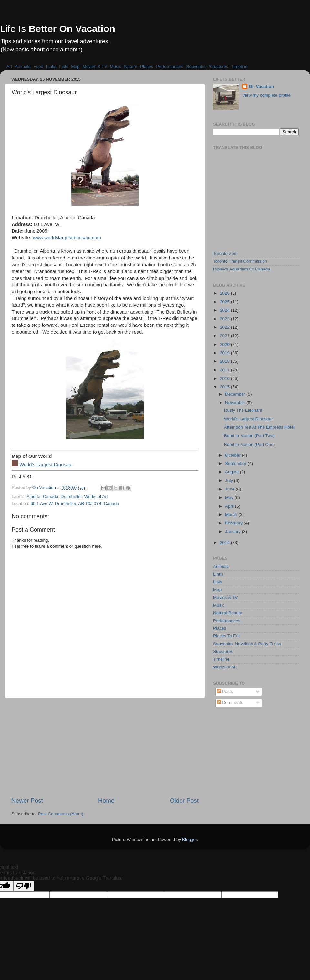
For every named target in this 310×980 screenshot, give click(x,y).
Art (9, 66)
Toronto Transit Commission (240, 261)
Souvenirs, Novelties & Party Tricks (247, 644)
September (236, 463)
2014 (225, 542)
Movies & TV (95, 66)
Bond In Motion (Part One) (250, 444)
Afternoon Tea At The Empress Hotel (259, 427)
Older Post (184, 801)
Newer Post (27, 801)
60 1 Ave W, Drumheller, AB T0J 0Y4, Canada (75, 504)
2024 (225, 310)
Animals (23, 66)
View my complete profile (266, 95)
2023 (225, 319)
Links (51, 66)
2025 (225, 302)
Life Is (58, 29)
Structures (219, 66)
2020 (225, 344)
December (236, 394)
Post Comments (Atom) (61, 814)
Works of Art (96, 496)
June (230, 489)
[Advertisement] (105, 747)
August (232, 472)
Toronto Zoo (225, 253)
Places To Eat (226, 636)
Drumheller (71, 496)
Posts (225, 692)
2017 (225, 370)
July (230, 481)
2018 (225, 361)
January (233, 531)
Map (75, 66)
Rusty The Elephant (243, 410)
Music (115, 66)
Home (106, 801)
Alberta (34, 496)
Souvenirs (196, 66)
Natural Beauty (227, 613)
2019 (225, 353)
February (234, 523)
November (236, 403)
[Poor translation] (24, 886)
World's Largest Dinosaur (46, 465)
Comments (230, 703)
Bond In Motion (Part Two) (249, 436)
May (230, 497)
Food (38, 66)
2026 (225, 293)
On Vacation (261, 87)
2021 (225, 336)
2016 (225, 378)
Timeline (239, 66)
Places (147, 66)
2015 (225, 387)
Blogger (190, 839)
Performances (170, 66)
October (233, 455)
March (232, 515)
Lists (64, 66)
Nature (131, 66)
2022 (225, 327)
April (230, 506)
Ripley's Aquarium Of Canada (242, 269)
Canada (51, 496)
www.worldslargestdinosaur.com (67, 238)
